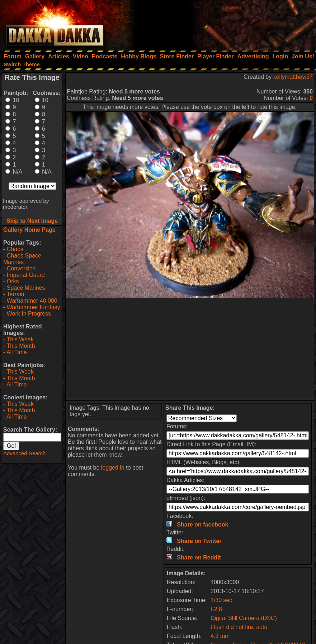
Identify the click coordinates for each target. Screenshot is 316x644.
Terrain (15, 294)
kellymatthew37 (293, 77)
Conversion (21, 268)
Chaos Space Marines (22, 259)
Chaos (15, 249)
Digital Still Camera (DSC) (244, 618)
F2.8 (216, 609)
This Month (21, 346)
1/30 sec (221, 600)
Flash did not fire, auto (239, 627)
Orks (13, 281)
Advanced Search (24, 453)
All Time (17, 352)
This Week (20, 339)
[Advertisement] (220, 23)
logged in (113, 468)
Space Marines (26, 288)
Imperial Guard (26, 275)
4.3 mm (220, 636)
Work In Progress (29, 314)
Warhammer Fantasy (34, 307)
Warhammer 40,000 (32, 301)
